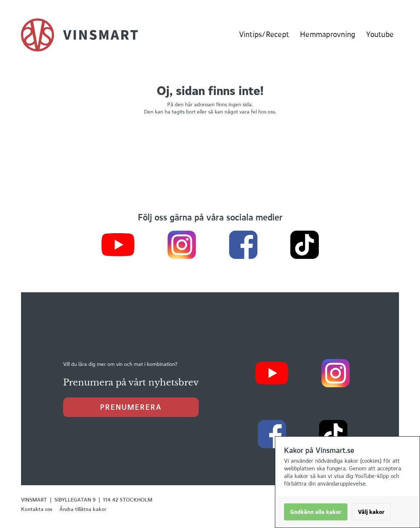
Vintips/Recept (264, 34)
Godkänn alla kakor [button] (316, 512)
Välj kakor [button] (371, 512)
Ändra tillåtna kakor (83, 509)
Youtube (380, 34)
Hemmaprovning (328, 34)
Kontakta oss (37, 509)
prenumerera (131, 407)
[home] (79, 35)
